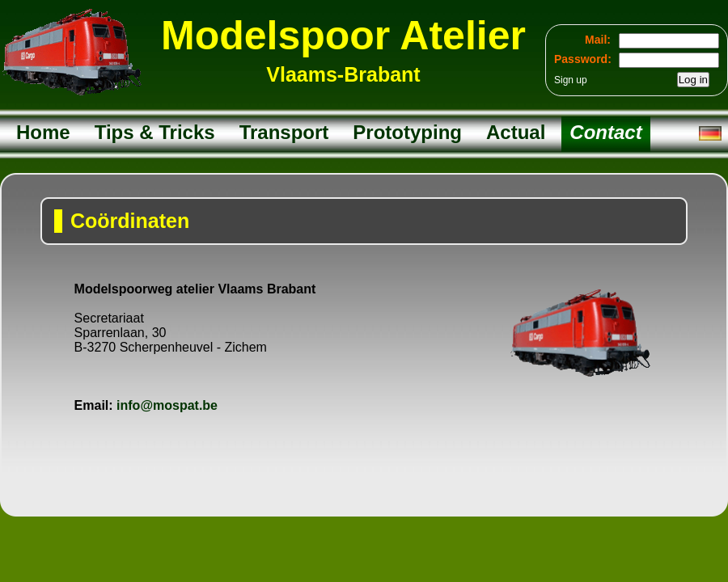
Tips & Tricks (155, 132)
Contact (605, 132)
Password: (583, 59)
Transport (284, 132)
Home (43, 132)
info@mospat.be (167, 405)
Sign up (571, 80)
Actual (516, 132)
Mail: (598, 40)
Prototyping (407, 132)
